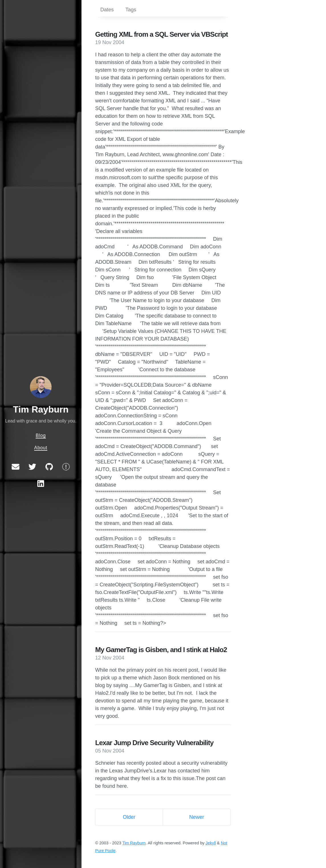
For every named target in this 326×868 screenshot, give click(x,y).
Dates (107, 10)
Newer (197, 817)
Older (129, 817)
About (41, 448)
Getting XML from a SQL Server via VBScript (162, 34)
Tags (131, 10)
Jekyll (211, 843)
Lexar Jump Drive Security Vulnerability (154, 743)
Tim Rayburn (41, 409)
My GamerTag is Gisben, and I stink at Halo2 (161, 650)
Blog (41, 435)
